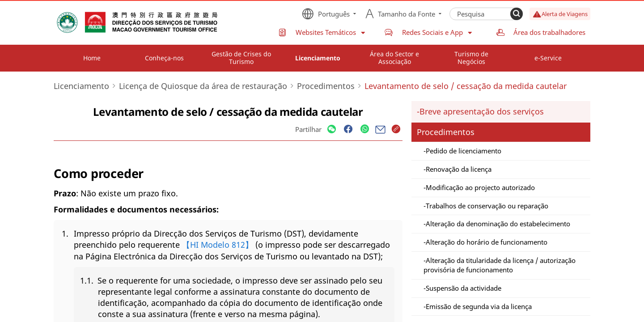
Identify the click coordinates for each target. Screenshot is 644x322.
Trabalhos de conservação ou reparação (487, 206)
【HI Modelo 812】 (218, 245)
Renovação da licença (459, 169)
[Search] (517, 14)
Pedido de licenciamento (464, 151)
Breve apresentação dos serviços (482, 111)
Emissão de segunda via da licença (479, 306)
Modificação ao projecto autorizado (480, 187)
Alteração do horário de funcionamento (487, 242)
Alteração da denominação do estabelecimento (498, 224)
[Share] (332, 129)
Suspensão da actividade (464, 288)
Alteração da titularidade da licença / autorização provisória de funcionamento (500, 265)
